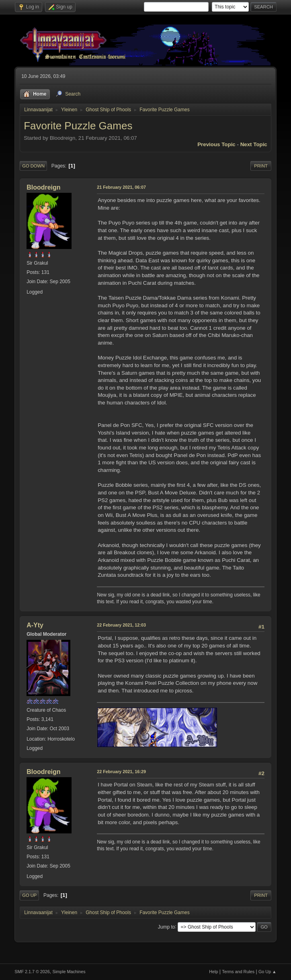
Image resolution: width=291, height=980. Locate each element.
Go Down (33, 166)
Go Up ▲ (267, 972)
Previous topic (216, 144)
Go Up (29, 895)
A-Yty (35, 625)
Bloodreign (43, 187)
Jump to (167, 927)
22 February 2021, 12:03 (121, 625)
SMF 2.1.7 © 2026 (32, 972)
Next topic (254, 144)
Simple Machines (69, 972)
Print (261, 166)
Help (213, 972)
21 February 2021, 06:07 (121, 187)
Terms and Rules (238, 972)
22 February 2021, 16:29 (121, 772)
